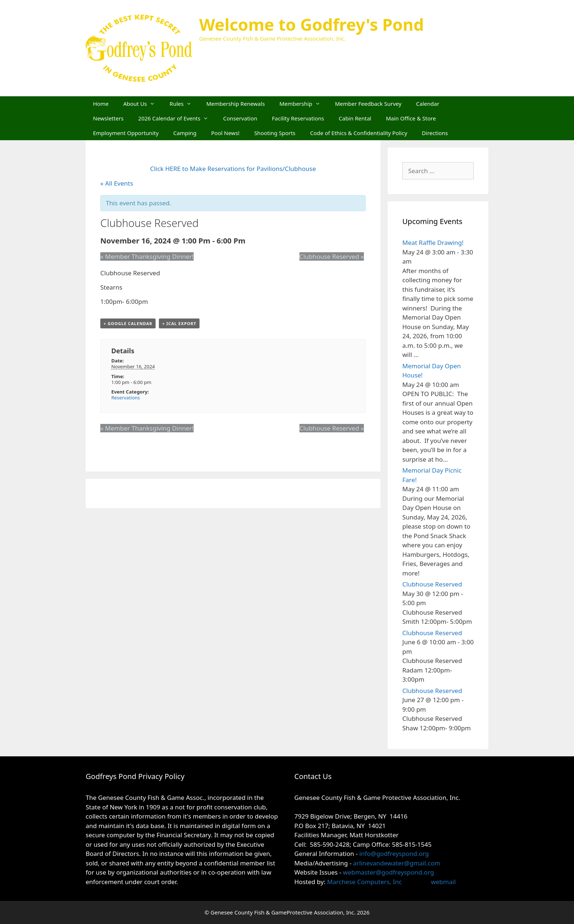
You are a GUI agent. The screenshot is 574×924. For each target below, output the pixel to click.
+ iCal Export (179, 323)
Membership (303, 104)
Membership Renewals (235, 104)
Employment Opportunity (126, 133)
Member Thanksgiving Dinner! (147, 256)
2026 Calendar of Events (177, 118)
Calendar (428, 104)
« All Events (117, 183)
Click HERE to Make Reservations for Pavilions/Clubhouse (233, 169)
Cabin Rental (355, 118)
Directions (435, 133)
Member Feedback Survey (368, 104)
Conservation (240, 118)
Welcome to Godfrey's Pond (312, 24)
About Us (143, 104)
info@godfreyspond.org (394, 854)
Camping (185, 133)
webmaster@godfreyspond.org (389, 872)
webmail (443, 882)
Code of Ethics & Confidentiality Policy (359, 133)
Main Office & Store (411, 118)
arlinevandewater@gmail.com (397, 863)
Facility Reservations (298, 118)
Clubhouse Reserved (332, 256)
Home (101, 104)
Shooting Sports (275, 133)
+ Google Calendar (128, 323)
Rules (184, 104)
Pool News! (225, 133)
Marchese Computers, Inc (364, 882)
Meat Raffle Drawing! (433, 243)
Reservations (126, 398)
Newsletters (108, 118)
